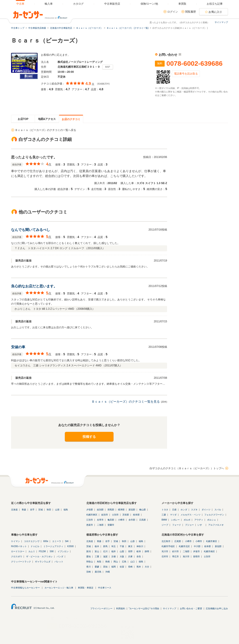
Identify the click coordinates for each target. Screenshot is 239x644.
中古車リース (105, 588)
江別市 (90, 520)
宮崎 (89, 572)
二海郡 (100, 525)
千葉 (122, 546)
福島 (66, 510)
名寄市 (100, 520)
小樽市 (121, 520)
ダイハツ (206, 510)
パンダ (60, 557)
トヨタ (165, 510)
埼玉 (114, 546)
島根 (108, 562)
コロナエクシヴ (32, 541)
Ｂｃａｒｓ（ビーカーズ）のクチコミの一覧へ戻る (46, 130)
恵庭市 (90, 525)
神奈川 (140, 546)
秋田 (49, 510)
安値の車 (18, 347)
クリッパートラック (21, 562)
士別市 (115, 515)
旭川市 (186, 557)
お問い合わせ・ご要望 (191, 608)
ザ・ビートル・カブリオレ (39, 557)
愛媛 (97, 567)
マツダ (173, 515)
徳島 (141, 562)
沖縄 (108, 572)
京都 (114, 557)
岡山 (116, 562)
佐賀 (122, 567)
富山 (97, 551)
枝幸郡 (136, 515)
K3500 (70, 546)
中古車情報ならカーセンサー (25, 588)
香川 (89, 567)
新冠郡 (132, 510)
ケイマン (15, 541)
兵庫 (130, 557)
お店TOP (23, 119)
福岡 (114, 567)
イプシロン (63, 551)
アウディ (199, 520)
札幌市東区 (92, 515)
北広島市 (166, 541)
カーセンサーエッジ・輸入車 (59, 588)
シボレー (175, 520)
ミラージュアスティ (53, 546)
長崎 (130, 567)
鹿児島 (98, 572)
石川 (105, 551)
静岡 (147, 551)
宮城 (40, 510)
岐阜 (139, 551)
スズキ (194, 510)
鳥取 (99, 562)
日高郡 (143, 520)
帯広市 (175, 557)
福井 (114, 551)
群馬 (105, 546)
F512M (42, 551)
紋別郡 (100, 510)
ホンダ (184, 510)
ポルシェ (212, 520)
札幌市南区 (209, 551)
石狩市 (165, 557)
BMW (164, 520)
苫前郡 (126, 515)
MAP (108, 67)
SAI (67, 541)
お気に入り (215, 12)
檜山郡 (143, 510)
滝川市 (165, 551)
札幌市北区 (184, 546)
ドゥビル (35, 546)
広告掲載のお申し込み (217, 608)
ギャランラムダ (43, 562)
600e (46, 541)
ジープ (165, 525)
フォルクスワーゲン (214, 515)
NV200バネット (19, 546)
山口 (133, 562)
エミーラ (57, 541)
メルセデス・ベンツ (191, 515)
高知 (105, 567)
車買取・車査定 (86, 588)
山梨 (122, 551)
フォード (177, 525)
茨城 (89, 546)
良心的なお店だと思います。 (34, 286)
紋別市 (105, 515)
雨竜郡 (111, 510)
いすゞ (201, 525)
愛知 (89, 557)
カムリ (32, 551)
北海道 (14, 510)
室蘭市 (111, 525)
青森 (24, 510)
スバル (218, 510)
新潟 (89, 551)
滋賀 (105, 557)
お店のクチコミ (71, 119)
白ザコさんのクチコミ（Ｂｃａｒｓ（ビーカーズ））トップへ (187, 468)
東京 (130, 546)
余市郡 (132, 520)
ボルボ (187, 520)
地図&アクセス (47, 119)
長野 (130, 551)
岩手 (32, 510)
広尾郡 (178, 541)
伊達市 (197, 551)
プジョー (189, 525)
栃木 (97, 546)
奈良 (139, 557)
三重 (97, 557)
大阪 (122, 557)
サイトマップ (221, 22)
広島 (124, 562)
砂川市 (175, 551)
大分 (147, 567)
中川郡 (197, 546)
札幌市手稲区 (168, 546)
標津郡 (121, 510)
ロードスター (18, 551)
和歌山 (90, 562)
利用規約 (121, 608)
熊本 (139, 567)
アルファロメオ (216, 525)
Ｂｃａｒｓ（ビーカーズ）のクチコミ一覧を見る (126, 402)
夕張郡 (90, 510)
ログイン (173, 12)
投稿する (89, 437)
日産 (174, 510)
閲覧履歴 (191, 12)
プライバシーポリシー (101, 608)
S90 (52, 551)
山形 (57, 510)
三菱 (164, 515)
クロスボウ (17, 557)
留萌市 (197, 557)
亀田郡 (111, 520)
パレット (59, 562)
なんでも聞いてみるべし (31, 230)
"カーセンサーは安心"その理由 (144, 608)
